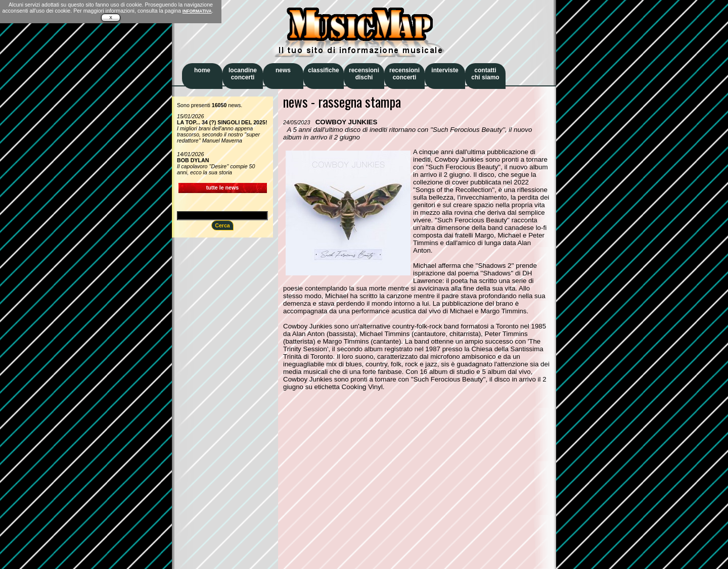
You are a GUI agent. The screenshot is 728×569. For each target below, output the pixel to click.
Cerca (222, 225)
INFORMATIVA (197, 11)
